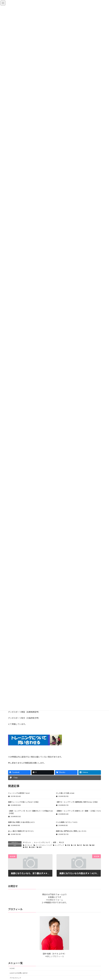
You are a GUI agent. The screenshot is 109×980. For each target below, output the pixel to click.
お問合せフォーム (55, 900)
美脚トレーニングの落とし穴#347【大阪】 (24, 802)
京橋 (68, 845)
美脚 (93, 845)
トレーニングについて (42, 842)
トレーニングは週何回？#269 (19, 793)
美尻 (87, 845)
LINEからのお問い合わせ (19, 973)
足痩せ (33, 847)
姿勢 (55, 842)
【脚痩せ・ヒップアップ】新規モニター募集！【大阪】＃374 (78, 811)
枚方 (81, 845)
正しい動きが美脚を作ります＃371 (21, 831)
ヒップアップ (59, 845)
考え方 (61, 842)
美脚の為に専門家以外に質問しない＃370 (71, 831)
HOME (12, 968)
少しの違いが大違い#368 (65, 793)
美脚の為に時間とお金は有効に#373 (21, 822)
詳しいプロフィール (55, 956)
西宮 (26, 847)
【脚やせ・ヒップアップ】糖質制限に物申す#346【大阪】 (77, 802)
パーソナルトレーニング (44, 845)
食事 (40, 847)
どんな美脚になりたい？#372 (67, 822)
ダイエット (27, 842)
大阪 (75, 845)
